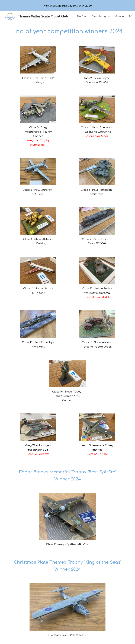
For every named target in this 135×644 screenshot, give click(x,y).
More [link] (118, 16)
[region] (67, 6)
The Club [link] (82, 16)
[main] (67, 31)
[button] (131, 16)
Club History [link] (99, 16)
